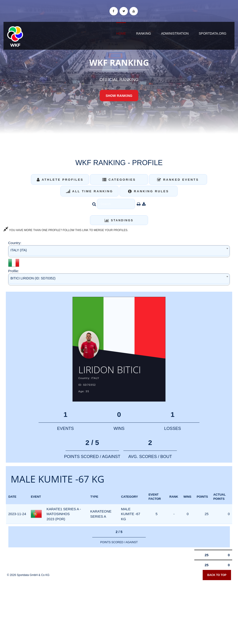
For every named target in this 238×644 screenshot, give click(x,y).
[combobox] (119, 251)
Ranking (144, 33)
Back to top (217, 575)
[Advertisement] (119, 611)
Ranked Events (178, 180)
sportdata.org (213, 33)
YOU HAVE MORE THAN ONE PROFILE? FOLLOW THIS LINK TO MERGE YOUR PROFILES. (66, 230)
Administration (175, 33)
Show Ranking (119, 96)
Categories (119, 180)
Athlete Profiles (60, 180)
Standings (119, 220)
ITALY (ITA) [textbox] (19, 250)
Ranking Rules (149, 191)
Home (121, 33)
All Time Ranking (90, 191)
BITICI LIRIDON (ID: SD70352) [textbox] (33, 278)
